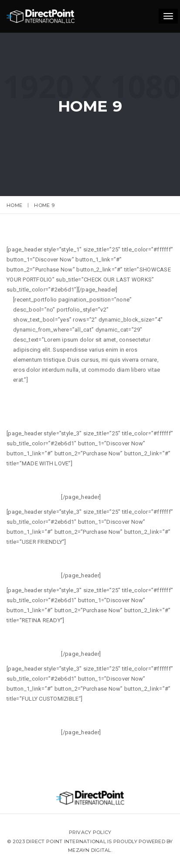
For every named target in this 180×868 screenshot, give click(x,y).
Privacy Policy (90, 832)
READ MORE (124, 497)
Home (14, 205)
